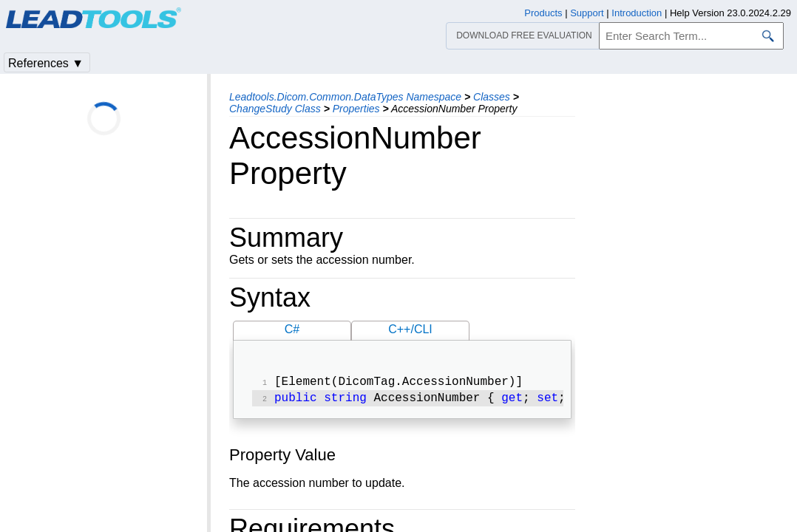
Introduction (637, 13)
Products (543, 13)
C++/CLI (410, 329)
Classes (492, 97)
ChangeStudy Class (275, 109)
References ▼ (46, 63)
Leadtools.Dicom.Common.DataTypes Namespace (345, 97)
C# (292, 329)
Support (587, 13)
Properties (356, 109)
